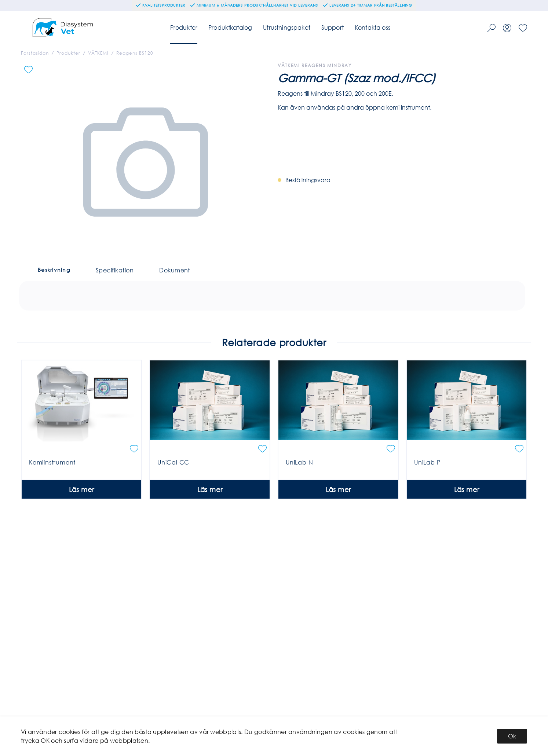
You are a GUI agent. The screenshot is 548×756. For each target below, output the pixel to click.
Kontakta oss (372, 27)
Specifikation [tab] (115, 270)
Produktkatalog (230, 27)
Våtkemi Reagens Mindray (315, 65)
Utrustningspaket (287, 27)
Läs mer (82, 531)
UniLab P (427, 503)
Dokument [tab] (175, 270)
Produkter (184, 27)
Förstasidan (35, 53)
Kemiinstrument (52, 503)
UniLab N (299, 503)
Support (333, 27)
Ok (512, 736)
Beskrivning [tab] (54, 270)
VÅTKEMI (98, 53)
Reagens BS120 (135, 53)
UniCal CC (173, 503)
